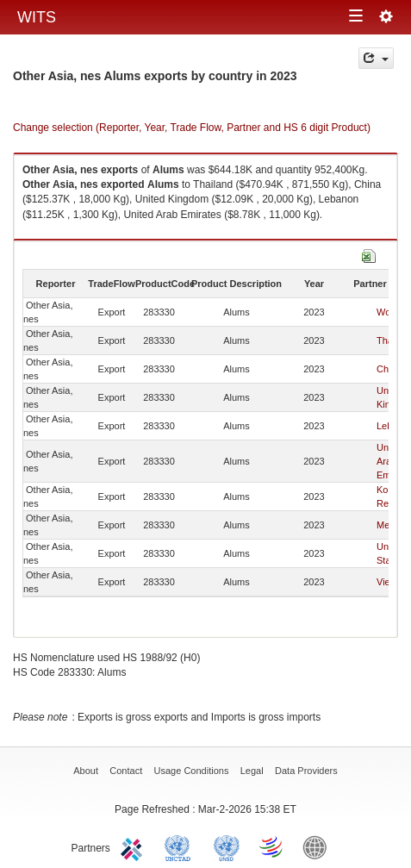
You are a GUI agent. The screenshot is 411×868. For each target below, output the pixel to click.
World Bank (319, 846)
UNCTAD (181, 846)
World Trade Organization (272, 846)
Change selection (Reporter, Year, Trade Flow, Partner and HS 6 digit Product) (192, 128)
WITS (37, 17)
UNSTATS (227, 846)
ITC (134, 846)
